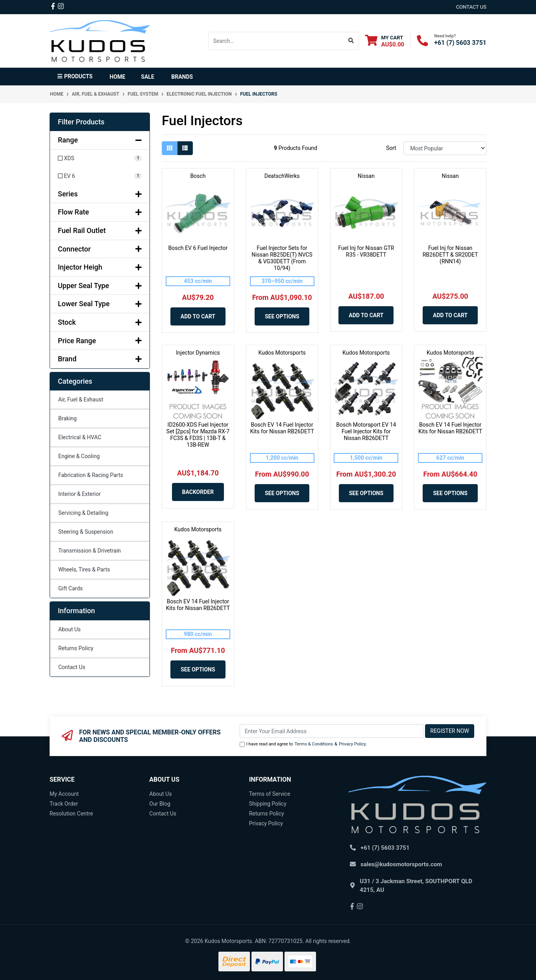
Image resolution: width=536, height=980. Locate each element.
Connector (100, 249)
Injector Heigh (100, 267)
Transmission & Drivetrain (90, 551)
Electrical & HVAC (80, 437)
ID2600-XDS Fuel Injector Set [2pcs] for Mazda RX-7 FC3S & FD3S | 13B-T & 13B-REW (198, 435)
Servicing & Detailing (83, 513)
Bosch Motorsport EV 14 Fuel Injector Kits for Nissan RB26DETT (366, 431)
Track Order (64, 804)
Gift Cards (70, 588)
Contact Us (72, 667)
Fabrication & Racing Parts (91, 475)
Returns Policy (76, 648)
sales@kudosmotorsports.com (401, 864)
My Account (64, 794)
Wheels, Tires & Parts (84, 570)
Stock (100, 322)
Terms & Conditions (314, 744)
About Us (69, 629)
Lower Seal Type (100, 304)
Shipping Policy (268, 804)
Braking (67, 418)
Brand (100, 359)
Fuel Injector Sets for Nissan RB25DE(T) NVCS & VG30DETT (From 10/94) (282, 258)
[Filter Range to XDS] (100, 158)
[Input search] (276, 41)
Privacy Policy (352, 744)
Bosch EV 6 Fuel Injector (198, 248)
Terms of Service (270, 794)
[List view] (185, 148)
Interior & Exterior (79, 494)
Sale (147, 77)
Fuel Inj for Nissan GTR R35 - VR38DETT (366, 251)
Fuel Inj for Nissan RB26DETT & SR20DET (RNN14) (450, 255)
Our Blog (160, 804)
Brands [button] (182, 77)
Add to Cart (198, 316)
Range (100, 140)
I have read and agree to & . (303, 744)
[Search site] (351, 41)
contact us (471, 7)
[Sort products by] (445, 148)
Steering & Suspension (86, 532)
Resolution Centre (71, 814)
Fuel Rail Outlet (100, 230)
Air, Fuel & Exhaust (81, 399)
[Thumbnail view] (170, 148)
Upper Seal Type (100, 286)
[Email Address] (332, 731)
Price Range (100, 341)
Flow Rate (100, 212)
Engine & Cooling (79, 456)
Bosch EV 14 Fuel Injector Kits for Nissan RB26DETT (282, 428)
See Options (282, 316)
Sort (391, 148)
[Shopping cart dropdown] (385, 41)
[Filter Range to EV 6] (100, 176)
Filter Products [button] (81, 122)
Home (118, 77)
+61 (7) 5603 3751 (460, 43)
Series (100, 194)
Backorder (198, 492)
